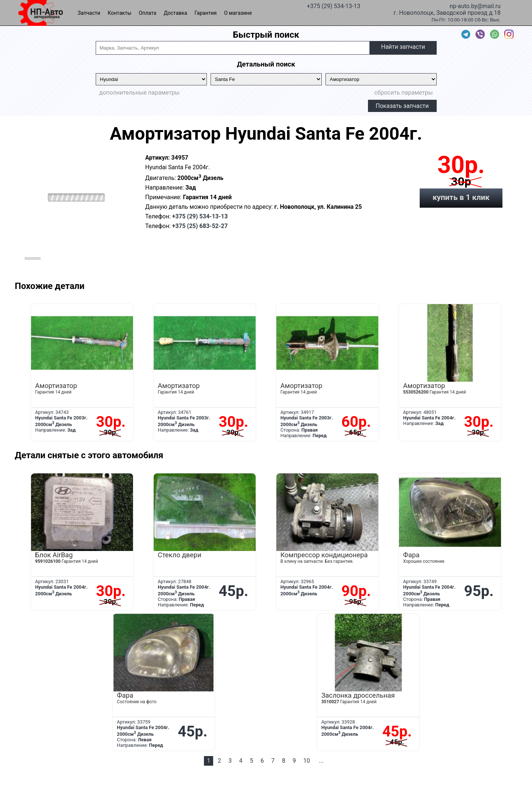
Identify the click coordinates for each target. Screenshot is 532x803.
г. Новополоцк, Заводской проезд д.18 (447, 12)
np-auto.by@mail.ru (475, 6)
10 (307, 761)
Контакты (119, 13)
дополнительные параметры (139, 93)
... (321, 761)
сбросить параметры (403, 93)
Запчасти (89, 13)
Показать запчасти (402, 106)
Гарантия (206, 13)
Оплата (148, 13)
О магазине (238, 13)
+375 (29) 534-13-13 (333, 6)
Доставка (175, 13)
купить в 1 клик (461, 197)
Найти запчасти (403, 47)
